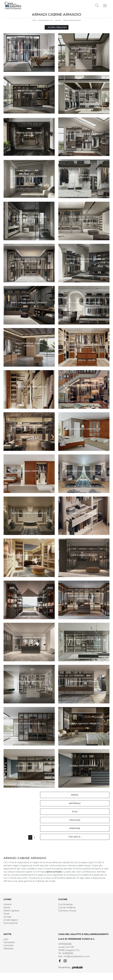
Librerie (7, 904)
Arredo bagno (11, 920)
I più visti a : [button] (75, 837)
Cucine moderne (67, 907)
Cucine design (66, 904)
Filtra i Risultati (57, 27)
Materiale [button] (75, 803)
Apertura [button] (75, 828)
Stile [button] (75, 812)
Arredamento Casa (45, 20)
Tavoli (7, 914)
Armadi (58, 20)
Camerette (9, 942)
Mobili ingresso (11, 911)
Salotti (7, 907)
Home (34, 20)
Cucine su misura (67, 911)
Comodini (9, 945)
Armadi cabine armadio (72, 20)
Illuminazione (11, 923)
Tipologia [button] (75, 820)
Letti (6, 939)
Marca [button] (75, 795)
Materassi (9, 949)
